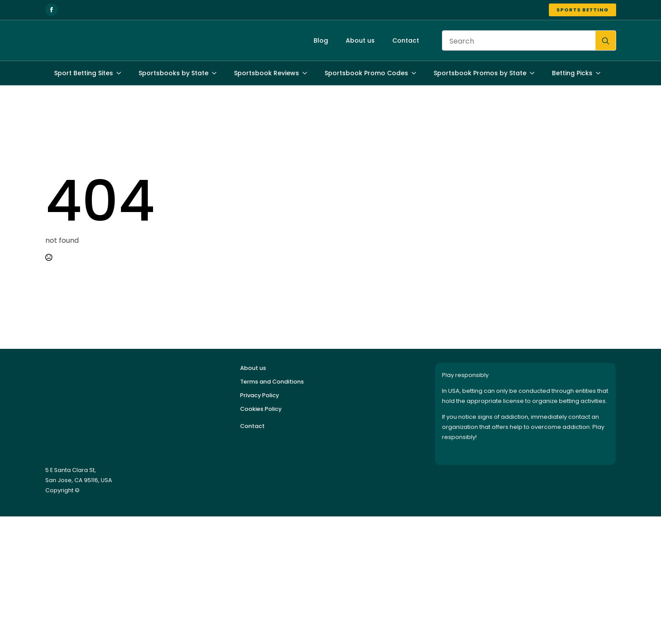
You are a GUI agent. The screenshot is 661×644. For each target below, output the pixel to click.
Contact (406, 40)
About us (360, 40)
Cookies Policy (261, 409)
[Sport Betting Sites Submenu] (121, 73)
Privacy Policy (259, 395)
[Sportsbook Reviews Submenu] (307, 73)
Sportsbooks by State (173, 73)
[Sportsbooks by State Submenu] (217, 73)
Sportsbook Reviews (267, 73)
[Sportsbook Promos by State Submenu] (535, 73)
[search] (606, 41)
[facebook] (51, 10)
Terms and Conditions (272, 382)
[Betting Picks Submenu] (601, 73)
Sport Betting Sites (84, 73)
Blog (321, 40)
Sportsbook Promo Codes (366, 73)
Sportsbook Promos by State (480, 73)
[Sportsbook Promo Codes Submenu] (416, 73)
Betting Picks (572, 73)
